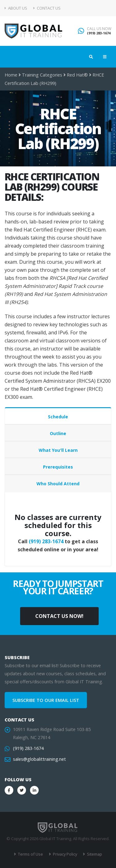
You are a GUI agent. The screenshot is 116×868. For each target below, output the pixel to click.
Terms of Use (30, 854)
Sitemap (94, 854)
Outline (58, 433)
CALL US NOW (99, 29)
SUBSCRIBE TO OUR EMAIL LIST (46, 700)
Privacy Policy (64, 854)
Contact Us (47, 8)
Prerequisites (58, 467)
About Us (16, 8)
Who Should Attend (58, 484)
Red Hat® (77, 75)
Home (11, 75)
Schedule (58, 417)
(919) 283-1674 (99, 33)
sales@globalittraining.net (39, 759)
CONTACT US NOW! (59, 616)
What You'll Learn (58, 450)
